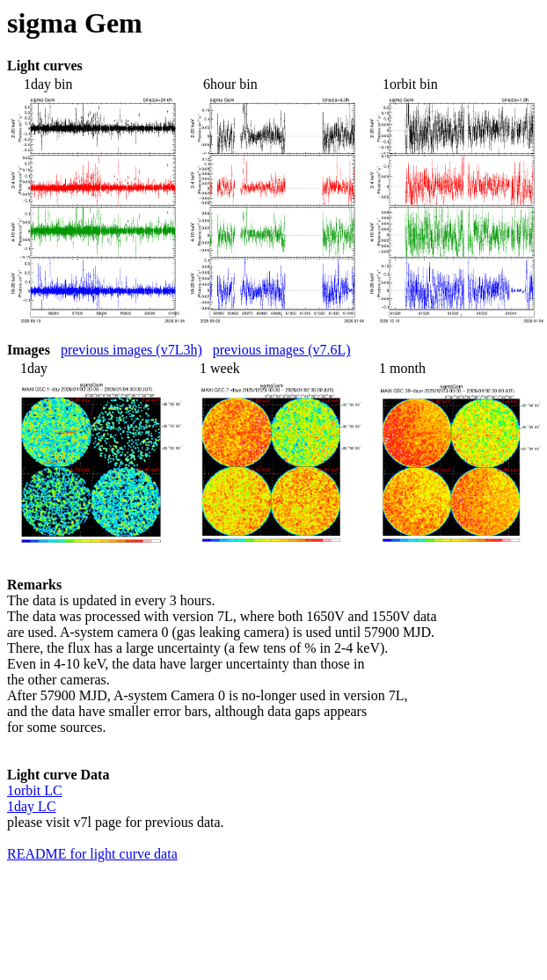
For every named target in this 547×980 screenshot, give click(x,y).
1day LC (32, 806)
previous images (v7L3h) (131, 350)
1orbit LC (35, 790)
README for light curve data (92, 854)
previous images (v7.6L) (282, 350)
